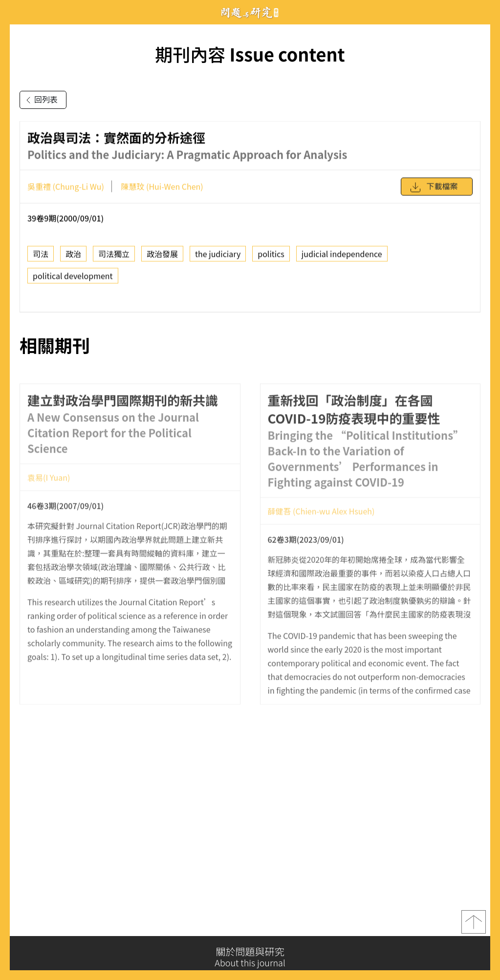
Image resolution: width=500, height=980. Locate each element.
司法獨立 (114, 257)
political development (73, 279)
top (474, 924)
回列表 (40, 100)
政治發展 (162, 257)
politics (271, 257)
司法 (41, 257)
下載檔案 (434, 190)
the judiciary (218, 257)
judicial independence (342, 257)
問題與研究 (250, 12)
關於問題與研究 (250, 957)
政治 (73, 257)
